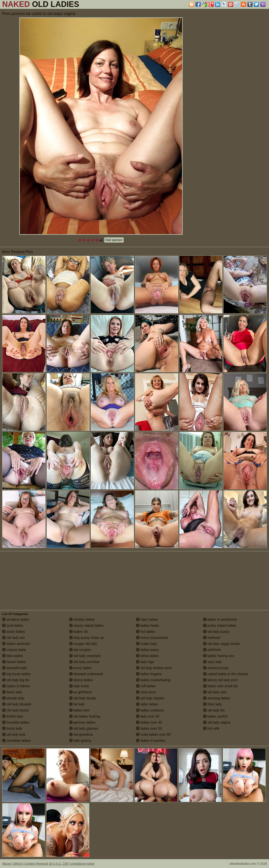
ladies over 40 (149, 722)
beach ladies (14, 662)
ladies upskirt (215, 716)
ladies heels (147, 626)
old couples (80, 650)
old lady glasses (84, 728)
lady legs (145, 662)
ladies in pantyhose (220, 619)
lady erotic (79, 686)
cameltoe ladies (16, 741)
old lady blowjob (17, 704)
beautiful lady (15, 668)
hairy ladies (147, 619)
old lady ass (14, 638)
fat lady (77, 704)
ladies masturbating (153, 680)
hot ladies (146, 632)
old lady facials (83, 698)
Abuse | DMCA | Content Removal (25, 864)
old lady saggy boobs (222, 644)
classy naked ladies (86, 626)
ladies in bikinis (16, 686)
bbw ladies (13, 656)
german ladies (82, 722)
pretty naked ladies (220, 626)
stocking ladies (217, 698)
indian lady (147, 644)
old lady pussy (216, 632)
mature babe (14, 650)
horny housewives (152, 638)
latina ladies (147, 656)
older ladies (147, 704)
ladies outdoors (150, 710)
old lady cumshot (84, 662)
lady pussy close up (86, 638)
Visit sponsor (114, 240)
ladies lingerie (149, 674)
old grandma (81, 735)
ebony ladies (81, 680)
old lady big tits (16, 680)
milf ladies (146, 686)
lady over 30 (148, 716)
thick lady (212, 704)
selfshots (212, 650)
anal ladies (13, 626)
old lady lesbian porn (154, 668)
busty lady (12, 728)
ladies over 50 (149, 728)
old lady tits (214, 710)
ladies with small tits (221, 686)
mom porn (146, 692)
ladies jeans (147, 650)
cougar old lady (83, 644)
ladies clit (78, 632)
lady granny (80, 741)
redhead (212, 638)
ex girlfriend (80, 692)
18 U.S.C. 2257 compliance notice (72, 864)
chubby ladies (82, 619)
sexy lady (212, 662)
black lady (12, 692)
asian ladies (14, 632)
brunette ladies (16, 722)
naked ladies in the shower (226, 674)
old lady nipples (150, 698)
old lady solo (215, 692)
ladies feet (79, 710)
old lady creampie (85, 656)
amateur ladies (16, 619)
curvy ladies (81, 668)
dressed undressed (86, 674)
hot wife (211, 728)
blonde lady (13, 698)
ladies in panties (151, 741)
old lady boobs (16, 710)
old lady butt (14, 735)
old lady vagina (217, 722)
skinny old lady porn (221, 680)
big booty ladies (16, 674)
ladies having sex (219, 656)
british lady (13, 716)
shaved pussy (216, 668)
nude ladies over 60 (153, 735)
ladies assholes (16, 644)
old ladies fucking (85, 716)
